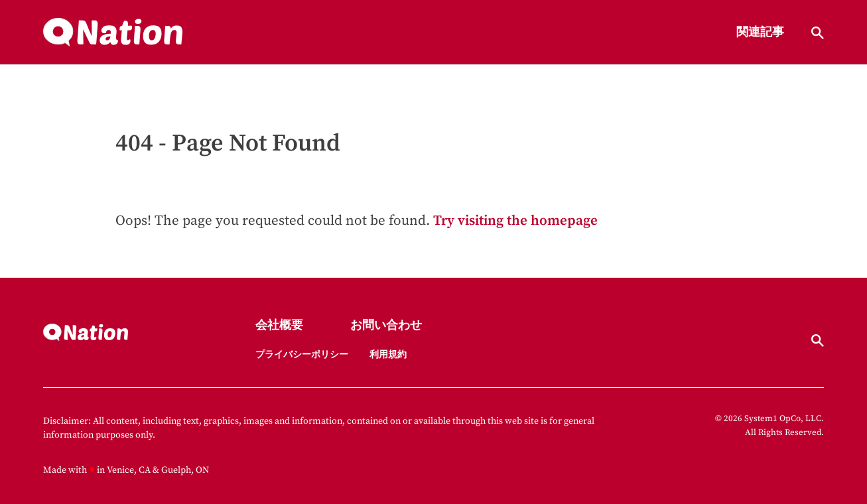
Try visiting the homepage (515, 221)
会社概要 (279, 326)
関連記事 (760, 33)
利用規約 (388, 355)
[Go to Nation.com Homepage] (113, 32)
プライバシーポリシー (302, 355)
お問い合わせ (386, 326)
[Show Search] (818, 33)
